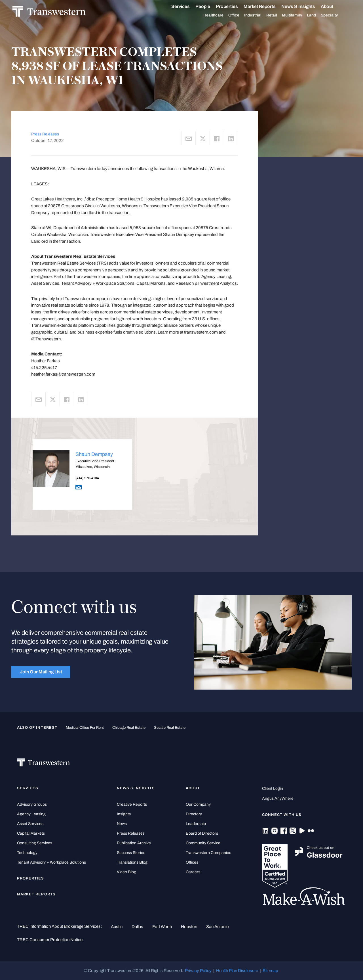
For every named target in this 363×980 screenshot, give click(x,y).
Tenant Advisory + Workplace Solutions (51, 862)
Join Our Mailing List (41, 672)
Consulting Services (35, 843)
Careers (193, 872)
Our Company (198, 804)
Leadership (196, 824)
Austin (117, 927)
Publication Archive (134, 843)
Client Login (273, 789)
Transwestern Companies (208, 853)
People (209, 6)
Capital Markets (31, 833)
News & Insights (305, 7)
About (334, 7)
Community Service (203, 843)
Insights (124, 814)
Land (318, 15)
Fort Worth (162, 927)
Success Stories (131, 853)
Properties (233, 6)
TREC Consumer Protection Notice (50, 940)
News (122, 824)
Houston (189, 927)
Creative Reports (132, 804)
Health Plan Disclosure (237, 971)
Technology (27, 853)
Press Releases (45, 134)
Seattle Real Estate (170, 727)
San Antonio (218, 927)
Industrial (259, 15)
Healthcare (220, 15)
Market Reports (266, 6)
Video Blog (126, 872)
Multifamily (298, 15)
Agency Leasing (31, 814)
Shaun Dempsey (94, 454)
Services (187, 7)
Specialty (336, 15)
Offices (192, 862)
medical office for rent (85, 727)
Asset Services (30, 824)
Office (240, 15)
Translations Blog (132, 862)
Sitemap (270, 971)
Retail (278, 15)
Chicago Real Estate (129, 727)
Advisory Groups (32, 804)
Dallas (137, 927)
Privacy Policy (198, 971)
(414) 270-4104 (87, 478)
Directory (194, 814)
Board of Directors (202, 833)
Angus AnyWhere (278, 798)
